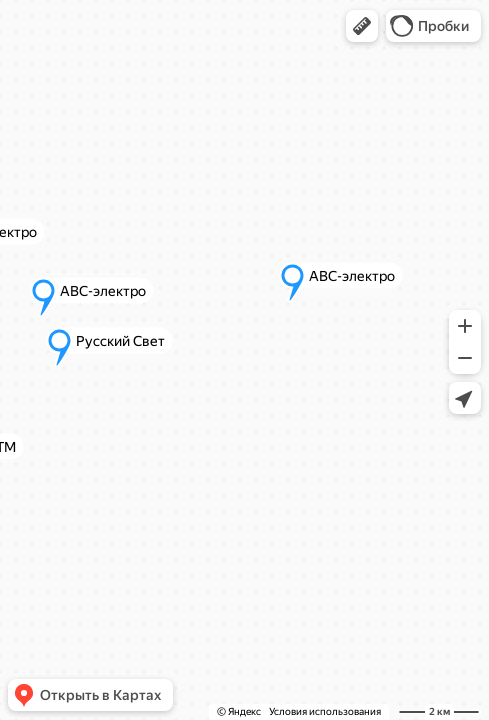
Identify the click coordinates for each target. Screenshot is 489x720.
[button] (362, 26)
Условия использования (325, 711)
